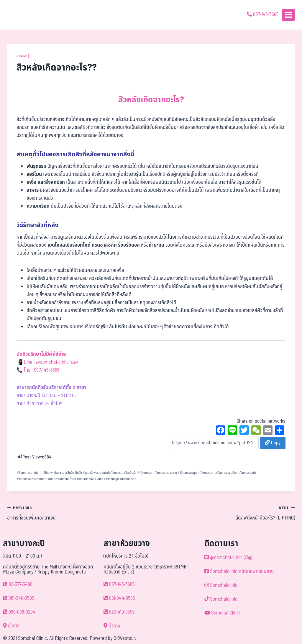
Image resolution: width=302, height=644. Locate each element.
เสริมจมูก (112, 479)
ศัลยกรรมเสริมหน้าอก (62, 479)
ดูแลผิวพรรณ (92, 473)
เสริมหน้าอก (128, 479)
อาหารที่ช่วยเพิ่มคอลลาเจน (77, 513)
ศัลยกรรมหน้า (247, 473)
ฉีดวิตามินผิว (74, 473)
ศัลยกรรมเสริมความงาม (32, 479)
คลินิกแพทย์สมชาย (52, 473)
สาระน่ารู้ (23, 56)
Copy (273, 443)
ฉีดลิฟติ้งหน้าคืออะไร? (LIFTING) (225, 513)
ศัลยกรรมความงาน (165, 473)
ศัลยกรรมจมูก (187, 473)
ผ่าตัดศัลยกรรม (112, 473)
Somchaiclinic (28, 473)
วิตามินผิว (130, 473)
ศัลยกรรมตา (206, 473)
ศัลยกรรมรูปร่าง (226, 473)
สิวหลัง (88, 479)
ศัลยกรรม (145, 473)
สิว (80, 479)
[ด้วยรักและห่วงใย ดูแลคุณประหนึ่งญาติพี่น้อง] (21, 15)
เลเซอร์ (100, 479)
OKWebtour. (125, 638)
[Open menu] (288, 15)
